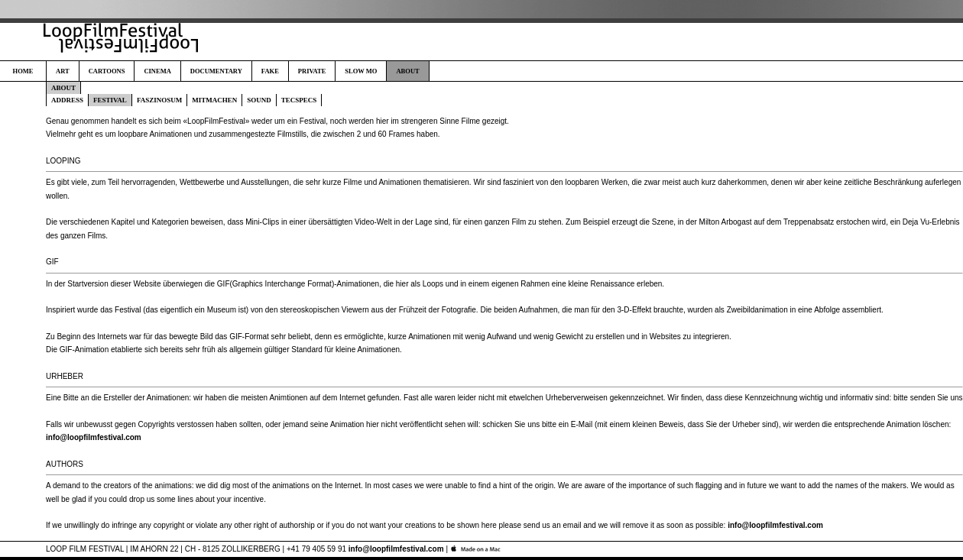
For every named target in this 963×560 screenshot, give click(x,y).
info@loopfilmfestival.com (94, 437)
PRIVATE (312, 71)
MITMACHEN (214, 100)
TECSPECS (299, 100)
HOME (23, 71)
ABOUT (407, 71)
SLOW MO (361, 71)
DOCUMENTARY (216, 71)
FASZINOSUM (159, 100)
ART (63, 71)
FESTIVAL (110, 100)
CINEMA (157, 71)
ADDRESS (67, 100)
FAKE (270, 71)
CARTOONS (107, 71)
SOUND (259, 100)
